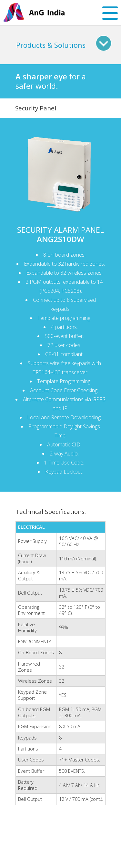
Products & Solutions (51, 45)
